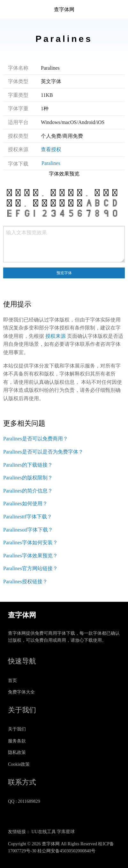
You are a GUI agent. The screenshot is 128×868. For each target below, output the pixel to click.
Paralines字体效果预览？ (30, 556)
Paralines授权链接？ (25, 581)
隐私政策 (17, 752)
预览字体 (64, 273)
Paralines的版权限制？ (28, 478)
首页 (12, 681)
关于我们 (17, 729)
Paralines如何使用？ (25, 504)
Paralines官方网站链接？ (30, 568)
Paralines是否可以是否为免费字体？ (43, 452)
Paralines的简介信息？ (28, 491)
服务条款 (17, 741)
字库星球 (66, 832)
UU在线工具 (44, 832)
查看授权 (51, 149)
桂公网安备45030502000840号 (66, 851)
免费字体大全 (21, 692)
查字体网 (64, 9)
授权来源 (56, 336)
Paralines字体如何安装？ (30, 542)
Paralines (51, 163)
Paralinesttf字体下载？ (28, 517)
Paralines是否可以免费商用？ (36, 439)
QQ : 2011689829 (24, 801)
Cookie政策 (19, 764)
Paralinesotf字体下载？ (28, 530)
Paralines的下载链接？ (28, 465)
